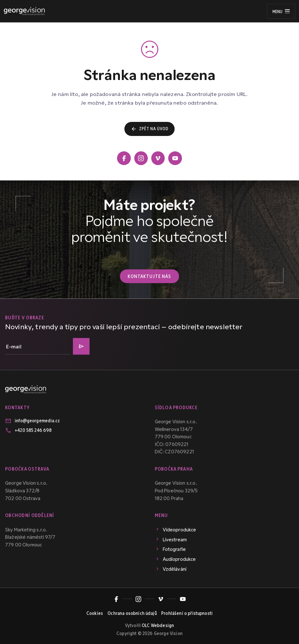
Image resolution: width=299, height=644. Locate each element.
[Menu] (281, 11)
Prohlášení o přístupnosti (187, 613)
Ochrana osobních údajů (132, 613)
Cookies (95, 613)
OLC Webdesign (158, 625)
